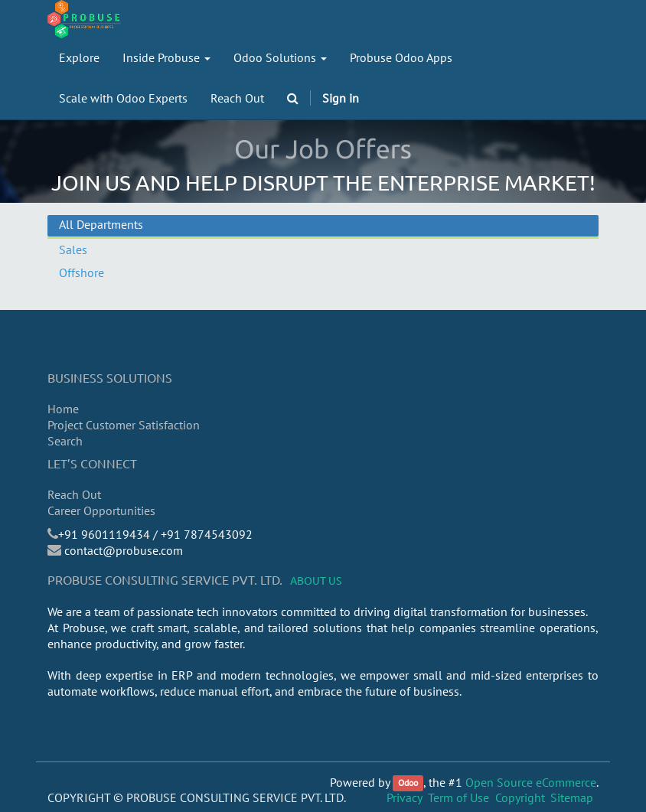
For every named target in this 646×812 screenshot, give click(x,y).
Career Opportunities (101, 510)
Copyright (520, 797)
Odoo (408, 783)
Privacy (405, 797)
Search (65, 441)
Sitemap (572, 797)
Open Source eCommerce (531, 782)
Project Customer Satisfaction (124, 425)
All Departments (101, 224)
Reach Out (74, 494)
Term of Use (458, 797)
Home (63, 409)
